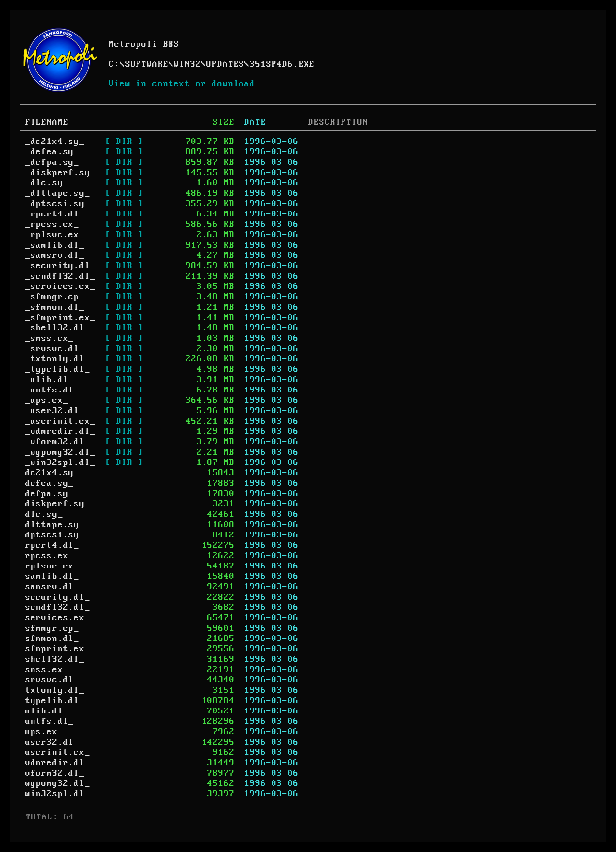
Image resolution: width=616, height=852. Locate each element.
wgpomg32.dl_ (58, 783)
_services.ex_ (60, 286)
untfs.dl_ (50, 721)
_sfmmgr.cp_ (55, 297)
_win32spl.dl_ (60, 462)
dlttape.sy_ (55, 525)
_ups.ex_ (47, 400)
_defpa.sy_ (52, 162)
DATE (255, 122)
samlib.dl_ (52, 576)
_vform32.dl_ (58, 442)
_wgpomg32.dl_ (60, 452)
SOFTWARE (147, 64)
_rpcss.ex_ (52, 224)
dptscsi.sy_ (55, 535)
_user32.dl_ (55, 411)
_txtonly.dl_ (58, 359)
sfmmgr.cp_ (52, 628)
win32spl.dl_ (58, 794)
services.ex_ (58, 618)
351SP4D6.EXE (282, 64)
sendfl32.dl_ (58, 607)
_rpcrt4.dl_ (55, 214)
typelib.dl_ (55, 701)
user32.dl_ (52, 742)
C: (114, 64)
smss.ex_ (47, 670)
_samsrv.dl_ (55, 255)
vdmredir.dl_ (58, 763)
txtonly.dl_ (55, 690)
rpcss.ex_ (50, 556)
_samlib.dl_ (55, 245)
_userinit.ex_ (60, 421)
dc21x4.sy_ (52, 473)
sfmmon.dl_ (52, 639)
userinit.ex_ (58, 752)
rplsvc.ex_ (52, 566)
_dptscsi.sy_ (58, 204)
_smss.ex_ (50, 338)
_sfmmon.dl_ (55, 307)
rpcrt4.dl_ (52, 545)
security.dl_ (58, 597)
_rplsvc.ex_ (55, 235)
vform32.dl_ (55, 773)
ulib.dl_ (47, 711)
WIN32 (188, 64)
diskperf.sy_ (58, 504)
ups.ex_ (44, 732)
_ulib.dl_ (50, 380)
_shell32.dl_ (58, 328)
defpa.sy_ (50, 494)
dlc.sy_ (44, 514)
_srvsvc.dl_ (55, 349)
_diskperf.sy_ (60, 173)
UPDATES (225, 64)
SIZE (224, 122)
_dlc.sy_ (47, 183)
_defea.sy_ (52, 152)
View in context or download (182, 84)
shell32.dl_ (55, 659)
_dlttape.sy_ (58, 193)
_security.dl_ (60, 266)
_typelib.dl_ (58, 369)
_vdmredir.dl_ (60, 431)
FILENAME (47, 122)
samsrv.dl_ (52, 587)
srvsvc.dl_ (52, 680)
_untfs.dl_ (52, 390)
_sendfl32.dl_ (60, 276)
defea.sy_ (50, 483)
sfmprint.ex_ (58, 649)
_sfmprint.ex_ (60, 318)
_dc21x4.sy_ (55, 142)
